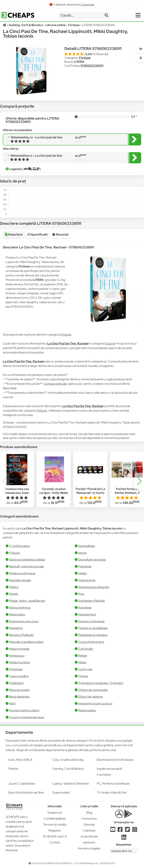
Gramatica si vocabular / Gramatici (101, 683)
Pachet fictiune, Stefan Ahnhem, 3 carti (127, 493)
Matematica (17, 614)
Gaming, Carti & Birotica (68, 769)
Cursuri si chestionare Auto (27, 717)
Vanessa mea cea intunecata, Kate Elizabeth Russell (17, 493)
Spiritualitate (87, 546)
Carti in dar (85, 669)
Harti (12, 703)
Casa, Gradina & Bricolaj (68, 760)
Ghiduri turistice (20, 662)
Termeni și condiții (55, 825)
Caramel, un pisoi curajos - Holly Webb (54, 491)
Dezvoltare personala (92, 560)
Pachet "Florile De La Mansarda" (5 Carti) (90, 491)
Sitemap (89, 825)
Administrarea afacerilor (94, 587)
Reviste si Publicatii (21, 635)
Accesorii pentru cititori (24, 710)
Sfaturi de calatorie (91, 697)
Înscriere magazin (89, 848)
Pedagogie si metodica (93, 635)
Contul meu (89, 819)
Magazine (55, 830)
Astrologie (85, 608)
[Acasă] (5, 25)
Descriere (14, 234)
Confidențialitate (55, 819)
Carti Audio (86, 649)
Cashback (89, 830)
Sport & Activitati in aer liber (26, 792)
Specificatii (37, 234)
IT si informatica (19, 546)
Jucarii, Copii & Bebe (22, 784)
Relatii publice (87, 710)
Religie (83, 656)
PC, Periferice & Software (113, 784)
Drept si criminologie (91, 621)
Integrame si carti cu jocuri (95, 703)
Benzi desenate (19, 697)
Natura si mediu (19, 649)
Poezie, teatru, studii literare (27, 601)
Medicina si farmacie (22, 573)
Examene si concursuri (24, 621)
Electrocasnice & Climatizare (115, 760)
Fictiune (85, 58)
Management (87, 614)
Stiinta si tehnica (20, 608)
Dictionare (16, 669)
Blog (89, 813)
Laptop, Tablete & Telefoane (71, 784)
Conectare (88, 5)
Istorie (82, 553)
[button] (139, 481)
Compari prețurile (55, 384)
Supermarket (61, 792)
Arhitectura (17, 656)
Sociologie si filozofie (92, 601)
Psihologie (85, 566)
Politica (14, 587)
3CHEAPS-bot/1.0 (55, 836)
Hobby (83, 573)
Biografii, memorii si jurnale (27, 566)
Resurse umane (19, 690)
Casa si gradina (19, 676)
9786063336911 (92, 66)
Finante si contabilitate (93, 628)
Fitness (83, 676)
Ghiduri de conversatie (93, 690)
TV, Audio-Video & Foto (112, 792)
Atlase (82, 662)
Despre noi (55, 813)
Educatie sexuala (20, 580)
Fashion (13, 769)
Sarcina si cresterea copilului (27, 560)
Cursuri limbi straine (91, 642)
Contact (55, 842)
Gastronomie (87, 580)
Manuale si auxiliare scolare (26, 642)
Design (14, 594)
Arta (81, 594)
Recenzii (60, 234)
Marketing (16, 628)
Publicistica (16, 683)
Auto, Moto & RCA (20, 760)
